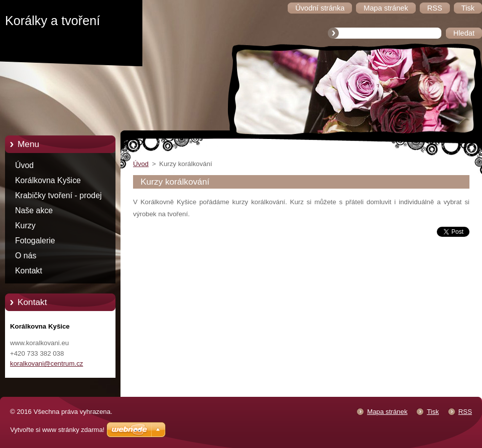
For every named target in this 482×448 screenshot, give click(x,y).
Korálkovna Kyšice (48, 180)
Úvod (24, 165)
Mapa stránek (387, 412)
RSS (465, 412)
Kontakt (29, 271)
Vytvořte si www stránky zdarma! (57, 430)
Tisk (433, 412)
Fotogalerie (35, 241)
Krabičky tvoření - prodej (58, 195)
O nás (26, 256)
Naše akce (34, 210)
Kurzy (25, 226)
